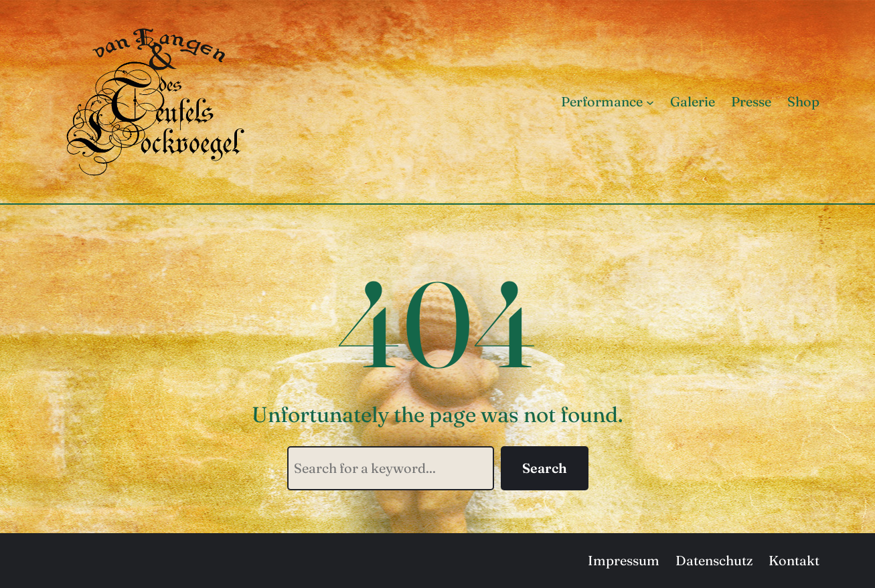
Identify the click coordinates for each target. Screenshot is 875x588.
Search (545, 468)
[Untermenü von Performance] (650, 102)
